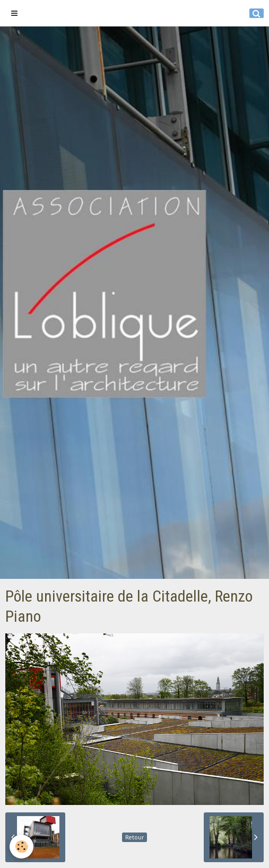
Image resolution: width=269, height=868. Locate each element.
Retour (134, 837)
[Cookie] (21, 847)
